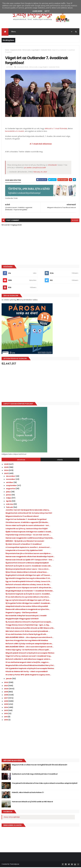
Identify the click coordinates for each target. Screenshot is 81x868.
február (10, 508)
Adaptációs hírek (16, 50)
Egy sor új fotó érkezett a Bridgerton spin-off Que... (28, 601)
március (10, 505)
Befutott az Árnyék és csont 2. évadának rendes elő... (29, 567)
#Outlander (53, 166)
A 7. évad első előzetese (40, 145)
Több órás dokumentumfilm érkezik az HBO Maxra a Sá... (30, 629)
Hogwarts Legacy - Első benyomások (22, 613)
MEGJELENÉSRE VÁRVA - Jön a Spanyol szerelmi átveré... (29, 638)
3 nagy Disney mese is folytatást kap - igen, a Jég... (28, 626)
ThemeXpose (14, 865)
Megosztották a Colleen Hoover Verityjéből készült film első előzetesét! (39, 766)
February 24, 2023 (40, 172)
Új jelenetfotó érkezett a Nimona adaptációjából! (27, 564)
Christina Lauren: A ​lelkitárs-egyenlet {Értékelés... (27, 523)
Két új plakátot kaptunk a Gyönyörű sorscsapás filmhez (30, 669)
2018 (6, 696)
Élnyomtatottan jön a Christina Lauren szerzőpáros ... (29, 554)
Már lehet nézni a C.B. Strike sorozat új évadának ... (28, 632)
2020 (6, 689)
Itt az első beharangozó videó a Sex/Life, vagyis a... (28, 663)
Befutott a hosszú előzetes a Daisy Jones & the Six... (28, 585)
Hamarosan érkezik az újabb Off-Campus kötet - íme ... (30, 560)
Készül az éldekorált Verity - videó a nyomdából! (27, 672)
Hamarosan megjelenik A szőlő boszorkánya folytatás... (30, 539)
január (9, 679)
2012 (6, 714)
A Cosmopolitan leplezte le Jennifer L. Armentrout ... (28, 548)
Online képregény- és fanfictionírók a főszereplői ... (28, 651)
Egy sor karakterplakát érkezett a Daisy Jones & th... (29, 582)
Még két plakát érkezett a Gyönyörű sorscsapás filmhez (30, 654)
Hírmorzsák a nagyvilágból (31, 50)
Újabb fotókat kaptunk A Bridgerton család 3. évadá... (29, 532)
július (8, 493)
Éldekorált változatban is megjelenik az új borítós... (28, 610)
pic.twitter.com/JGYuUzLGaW (35, 168)
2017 (6, 699)
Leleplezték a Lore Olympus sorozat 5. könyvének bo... (29, 588)
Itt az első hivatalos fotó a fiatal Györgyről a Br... (27, 635)
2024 (6, 471)
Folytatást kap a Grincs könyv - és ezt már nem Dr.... (28, 536)
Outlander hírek (46, 50)
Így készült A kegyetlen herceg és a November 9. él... (28, 579)
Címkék (60, 460)
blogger (75, 221)
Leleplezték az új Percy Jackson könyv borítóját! (27, 529)
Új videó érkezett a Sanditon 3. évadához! (24, 545)
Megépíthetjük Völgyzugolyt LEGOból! (22, 619)
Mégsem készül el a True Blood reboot (22, 517)
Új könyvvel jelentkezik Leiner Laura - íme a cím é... (28, 570)
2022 (6, 683)
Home (7, 50)
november (11, 480)
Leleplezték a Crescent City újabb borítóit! (24, 551)
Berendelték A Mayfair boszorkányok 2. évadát (26, 616)
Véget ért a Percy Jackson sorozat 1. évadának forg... (29, 657)
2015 (6, 705)
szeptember (12, 486)
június (9, 496)
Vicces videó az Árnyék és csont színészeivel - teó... (28, 526)
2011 (6, 717)
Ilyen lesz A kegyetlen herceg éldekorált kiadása (27, 641)
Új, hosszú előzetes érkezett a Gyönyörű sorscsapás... (29, 623)
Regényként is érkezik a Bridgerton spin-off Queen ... (29, 576)
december (11, 477)
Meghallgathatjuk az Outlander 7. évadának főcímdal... (30, 592)
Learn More (37, 11)
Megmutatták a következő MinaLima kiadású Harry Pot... (30, 666)
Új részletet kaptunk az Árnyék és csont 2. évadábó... (28, 595)
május (9, 499)
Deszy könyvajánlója (12, 818)
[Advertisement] (40, 384)
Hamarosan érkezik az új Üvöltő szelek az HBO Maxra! (32, 802)
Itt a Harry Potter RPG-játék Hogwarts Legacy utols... (28, 675)
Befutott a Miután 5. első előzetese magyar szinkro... (29, 660)
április (9, 502)
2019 (6, 693)
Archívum (21, 460)
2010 (6, 721)
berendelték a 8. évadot (15, 132)
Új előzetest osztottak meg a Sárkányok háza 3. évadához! (35, 775)
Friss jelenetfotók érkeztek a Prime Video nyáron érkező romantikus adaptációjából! (45, 784)
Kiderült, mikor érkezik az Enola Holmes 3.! (28, 793)
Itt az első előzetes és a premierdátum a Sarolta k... (28, 598)
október (10, 483)
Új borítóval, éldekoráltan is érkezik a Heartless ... (27, 573)
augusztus (11, 489)
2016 (6, 702)
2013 (6, 711)
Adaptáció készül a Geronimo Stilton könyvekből (27, 607)
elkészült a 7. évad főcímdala (56, 129)
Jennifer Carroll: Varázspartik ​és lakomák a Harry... (28, 511)
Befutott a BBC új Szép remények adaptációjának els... (29, 644)
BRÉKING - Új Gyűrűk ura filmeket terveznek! (25, 542)
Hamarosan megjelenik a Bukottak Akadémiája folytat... (30, 557)
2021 (6, 686)
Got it (47, 11)
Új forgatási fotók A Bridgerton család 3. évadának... (28, 604)
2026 (6, 465)
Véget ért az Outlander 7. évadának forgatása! (26, 520)
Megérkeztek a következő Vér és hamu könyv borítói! (29, 514)
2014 (6, 708)
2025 (6, 468)
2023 (6, 474)
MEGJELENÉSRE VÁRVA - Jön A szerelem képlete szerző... (30, 647)
